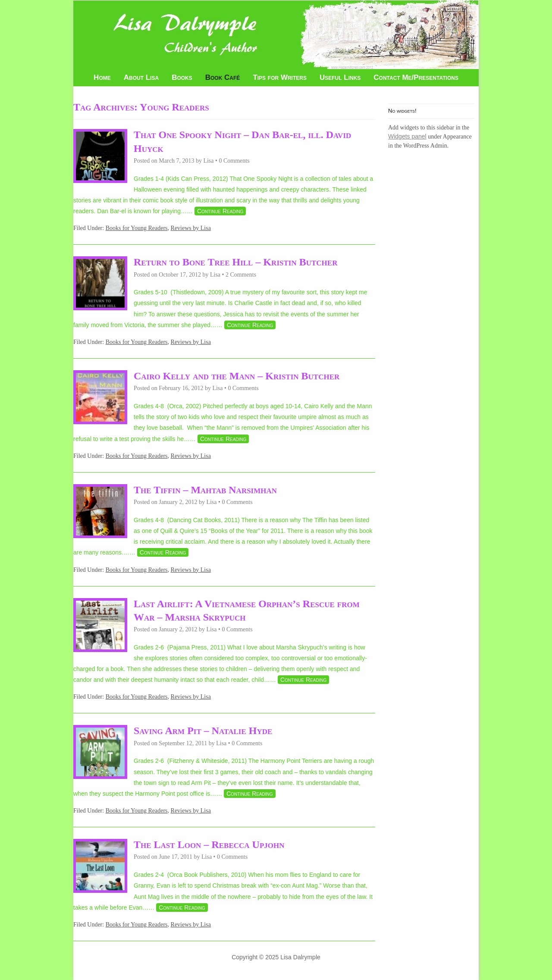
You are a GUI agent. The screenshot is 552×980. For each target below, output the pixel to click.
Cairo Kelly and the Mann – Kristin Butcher (237, 376)
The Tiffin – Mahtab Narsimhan (205, 490)
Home (102, 77)
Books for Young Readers (137, 228)
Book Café (223, 77)
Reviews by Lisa (191, 228)
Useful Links (340, 77)
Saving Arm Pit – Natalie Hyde (203, 731)
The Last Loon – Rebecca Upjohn (209, 845)
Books (182, 77)
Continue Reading (220, 211)
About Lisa (141, 77)
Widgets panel (407, 136)
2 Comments (241, 275)
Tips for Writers (280, 77)
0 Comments (234, 161)
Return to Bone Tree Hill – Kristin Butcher (235, 262)
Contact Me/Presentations (416, 77)
